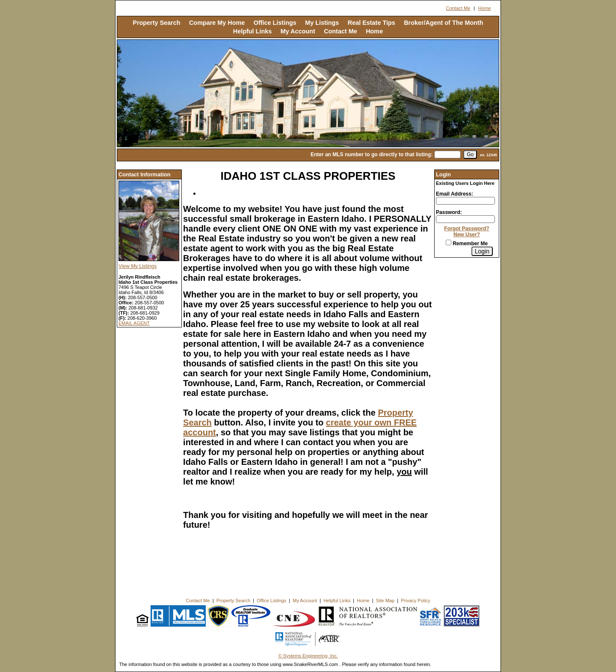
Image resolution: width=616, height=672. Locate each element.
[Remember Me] (449, 242)
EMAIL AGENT (134, 323)
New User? (467, 235)
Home (485, 8)
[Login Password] (465, 219)
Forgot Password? (466, 229)
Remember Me (467, 244)
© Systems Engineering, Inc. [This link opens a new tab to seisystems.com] (308, 656)
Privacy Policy (415, 601)
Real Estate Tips (372, 23)
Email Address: (455, 194)
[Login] (482, 251)
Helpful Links (252, 31)
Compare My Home (217, 23)
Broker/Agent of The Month (443, 23)
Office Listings (275, 23)
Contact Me (458, 8)
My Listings (322, 23)
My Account (298, 31)
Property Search (156, 23)
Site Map (385, 601)
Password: (449, 212)
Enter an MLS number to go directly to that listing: (372, 155)
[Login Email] (465, 201)
